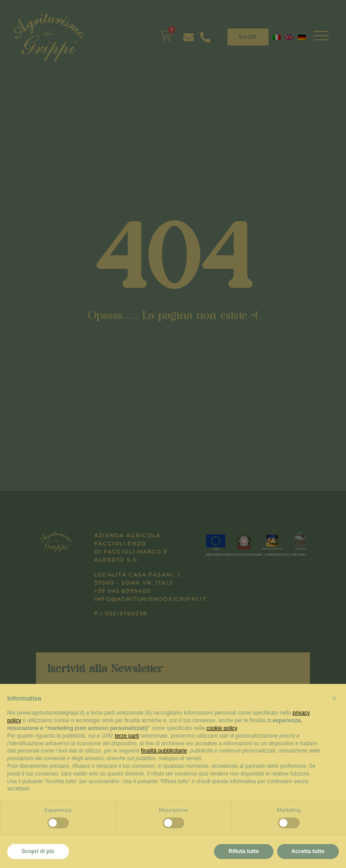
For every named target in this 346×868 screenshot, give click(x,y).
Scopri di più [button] (38, 851)
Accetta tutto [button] (308, 851)
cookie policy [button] (222, 728)
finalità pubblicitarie (164, 751)
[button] (334, 698)
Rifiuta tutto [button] (244, 851)
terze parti (127, 736)
